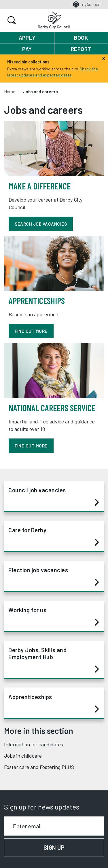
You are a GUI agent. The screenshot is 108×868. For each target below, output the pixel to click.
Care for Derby (54, 536)
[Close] (104, 58)
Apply (27, 38)
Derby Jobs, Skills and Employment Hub (54, 660)
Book (81, 38)
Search (11, 20)
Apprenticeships (54, 703)
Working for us (54, 616)
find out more (31, 331)
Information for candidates (34, 744)
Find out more (31, 446)
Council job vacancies (54, 496)
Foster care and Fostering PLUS (39, 767)
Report (81, 49)
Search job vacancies (41, 224)
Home (10, 92)
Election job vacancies (54, 576)
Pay (27, 49)
